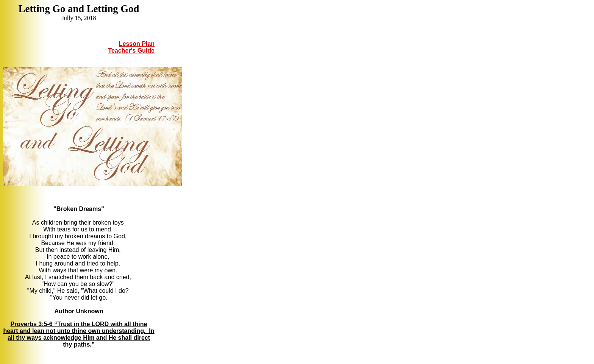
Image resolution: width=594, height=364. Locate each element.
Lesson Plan (137, 44)
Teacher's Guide (131, 51)
